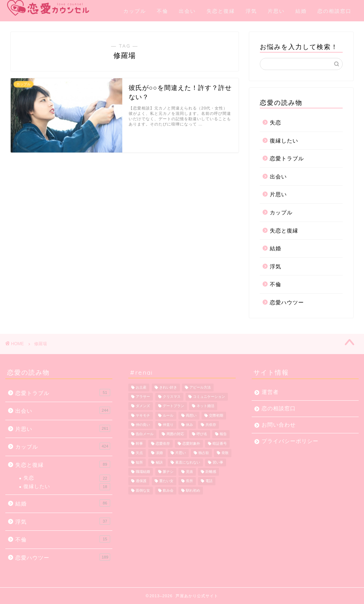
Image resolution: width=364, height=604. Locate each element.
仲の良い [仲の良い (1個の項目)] (143, 425)
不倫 (162, 11)
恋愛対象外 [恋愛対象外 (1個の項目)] (191, 443)
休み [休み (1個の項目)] (189, 425)
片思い (276, 11)
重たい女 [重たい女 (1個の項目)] (166, 481)
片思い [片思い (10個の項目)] (181, 453)
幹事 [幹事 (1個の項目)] (139, 443)
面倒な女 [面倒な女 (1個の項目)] (143, 490)
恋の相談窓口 (334, 11)
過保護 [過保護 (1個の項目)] (141, 481)
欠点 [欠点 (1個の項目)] (139, 453)
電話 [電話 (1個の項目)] (209, 481)
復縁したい (284, 141)
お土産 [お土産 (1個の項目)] (141, 387)
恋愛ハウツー (287, 302)
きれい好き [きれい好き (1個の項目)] (168, 387)
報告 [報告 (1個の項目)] (223, 434)
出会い (187, 11)
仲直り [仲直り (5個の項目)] (168, 425)
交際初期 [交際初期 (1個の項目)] (216, 415)
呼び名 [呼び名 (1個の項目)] (202, 434)
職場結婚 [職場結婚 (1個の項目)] (143, 472)
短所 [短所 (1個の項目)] (139, 462)
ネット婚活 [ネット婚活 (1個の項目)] (205, 406)
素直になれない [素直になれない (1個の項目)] (188, 462)
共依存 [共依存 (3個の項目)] (211, 425)
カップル (135, 11)
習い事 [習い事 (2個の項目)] (218, 462)
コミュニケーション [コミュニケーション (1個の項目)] (209, 397)
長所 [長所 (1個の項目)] (189, 481)
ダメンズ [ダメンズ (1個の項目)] (143, 406)
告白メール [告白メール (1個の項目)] (145, 434)
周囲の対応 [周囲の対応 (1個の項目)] (175, 434)
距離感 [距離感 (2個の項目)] (211, 472)
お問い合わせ (279, 425)
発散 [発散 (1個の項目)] (225, 453)
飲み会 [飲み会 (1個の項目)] (168, 490)
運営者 (270, 392)
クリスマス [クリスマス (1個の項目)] (172, 397)
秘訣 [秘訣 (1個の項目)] (159, 462)
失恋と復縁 (221, 11)
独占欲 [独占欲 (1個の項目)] (204, 453)
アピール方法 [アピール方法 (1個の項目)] (200, 387)
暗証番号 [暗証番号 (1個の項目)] (220, 443)
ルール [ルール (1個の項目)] (168, 415)
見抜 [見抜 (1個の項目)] (189, 472)
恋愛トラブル (287, 158)
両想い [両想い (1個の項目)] (191, 415)
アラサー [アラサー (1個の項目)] (143, 397)
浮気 (251, 11)
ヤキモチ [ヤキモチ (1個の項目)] (143, 415)
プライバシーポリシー (290, 441)
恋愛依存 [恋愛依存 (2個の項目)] (163, 443)
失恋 (275, 122)
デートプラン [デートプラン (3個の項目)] (173, 406)
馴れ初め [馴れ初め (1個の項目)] (193, 490)
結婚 (301, 11)
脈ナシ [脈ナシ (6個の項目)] (168, 472)
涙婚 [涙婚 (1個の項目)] (159, 453)
